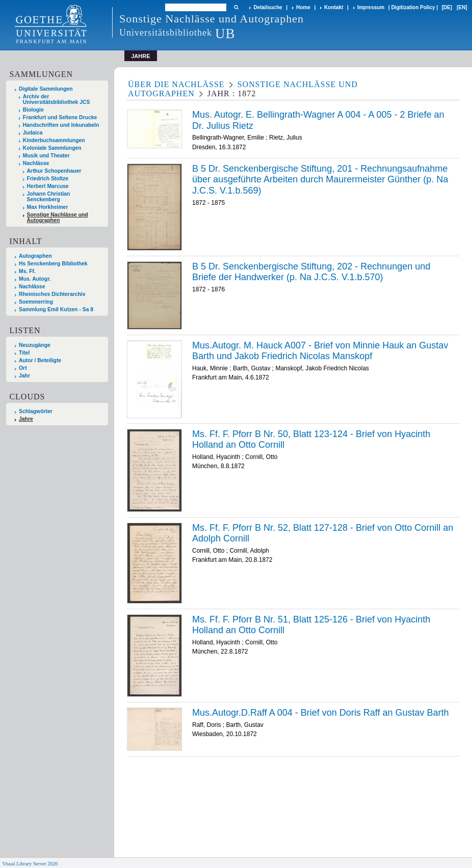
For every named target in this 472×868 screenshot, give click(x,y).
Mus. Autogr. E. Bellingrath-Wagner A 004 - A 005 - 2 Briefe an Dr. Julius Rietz (318, 120)
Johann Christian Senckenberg (49, 197)
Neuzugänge (35, 345)
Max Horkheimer (48, 207)
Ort (23, 368)
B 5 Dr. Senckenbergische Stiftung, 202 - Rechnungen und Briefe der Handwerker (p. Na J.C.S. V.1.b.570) (311, 272)
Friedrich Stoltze (48, 179)
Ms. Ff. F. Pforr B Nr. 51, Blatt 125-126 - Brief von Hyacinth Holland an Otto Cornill (311, 625)
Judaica (33, 133)
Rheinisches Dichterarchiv (52, 294)
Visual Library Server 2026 (30, 864)
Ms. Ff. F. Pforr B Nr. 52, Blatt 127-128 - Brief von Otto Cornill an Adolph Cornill (323, 533)
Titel (24, 353)
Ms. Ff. (27, 271)
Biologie (33, 110)
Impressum (371, 7)
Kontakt (334, 7)
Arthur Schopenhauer (54, 171)
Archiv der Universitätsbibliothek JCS (57, 99)
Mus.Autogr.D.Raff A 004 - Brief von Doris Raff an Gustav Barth (321, 713)
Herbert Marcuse (48, 186)
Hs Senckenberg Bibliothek (53, 264)
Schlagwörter (36, 411)
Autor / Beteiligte (40, 360)
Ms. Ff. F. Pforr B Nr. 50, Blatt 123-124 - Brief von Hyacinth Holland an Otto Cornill (311, 440)
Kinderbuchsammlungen (54, 140)
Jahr (24, 376)
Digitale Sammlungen (46, 89)
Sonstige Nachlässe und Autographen (58, 218)
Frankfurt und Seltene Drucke (60, 117)
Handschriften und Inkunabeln (61, 125)
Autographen (35, 256)
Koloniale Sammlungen (52, 148)
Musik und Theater (46, 156)
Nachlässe (36, 163)
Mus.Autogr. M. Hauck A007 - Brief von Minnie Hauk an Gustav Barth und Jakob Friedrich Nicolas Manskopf (320, 351)
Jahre (26, 419)
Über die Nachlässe (176, 84)
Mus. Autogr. (35, 279)
